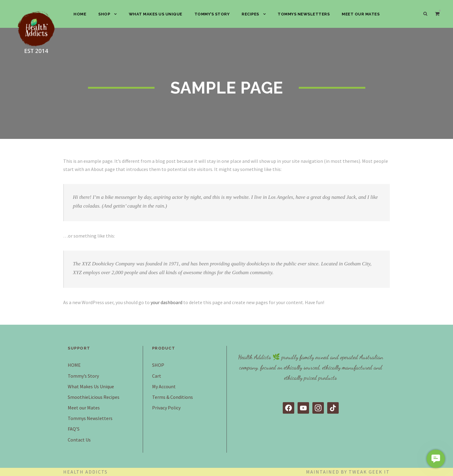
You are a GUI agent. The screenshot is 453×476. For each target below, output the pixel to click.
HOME (80, 14)
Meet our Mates (361, 14)
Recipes (250, 14)
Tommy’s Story (212, 14)
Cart (157, 376)
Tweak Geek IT (369, 472)
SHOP (104, 14)
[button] (436, 459)
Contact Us (79, 440)
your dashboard (166, 302)
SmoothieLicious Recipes (94, 397)
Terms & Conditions (173, 397)
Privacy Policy (166, 408)
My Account (164, 386)
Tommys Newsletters (304, 14)
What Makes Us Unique (156, 14)
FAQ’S (74, 429)
